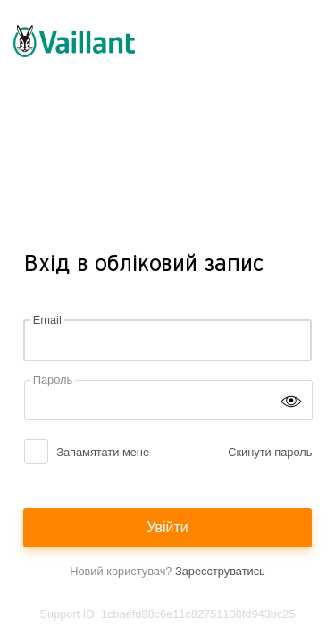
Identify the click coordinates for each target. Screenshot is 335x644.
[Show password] (291, 400)
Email (47, 320)
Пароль (53, 380)
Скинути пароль (270, 452)
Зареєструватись (220, 571)
